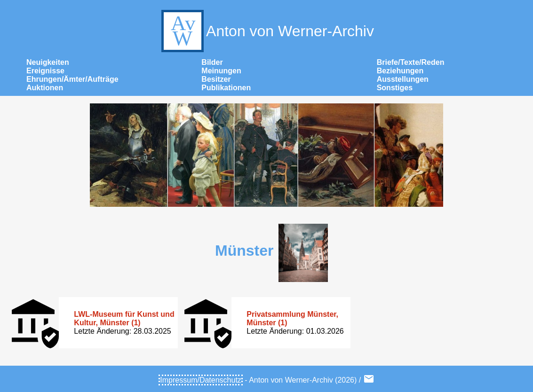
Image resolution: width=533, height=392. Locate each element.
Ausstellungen (403, 79)
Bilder (212, 62)
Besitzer (216, 79)
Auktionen (45, 88)
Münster (244, 251)
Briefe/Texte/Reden (411, 62)
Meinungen (221, 71)
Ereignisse (45, 71)
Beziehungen (400, 71)
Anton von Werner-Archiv (266, 31)
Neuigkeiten (48, 62)
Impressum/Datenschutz (201, 380)
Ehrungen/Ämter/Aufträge (72, 79)
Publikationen (226, 88)
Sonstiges (395, 88)
